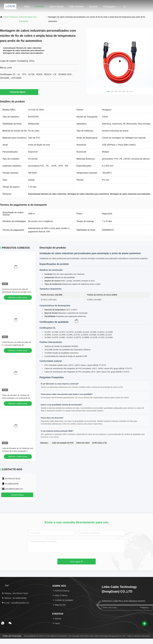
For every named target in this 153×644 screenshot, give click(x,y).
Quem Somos (57, 7)
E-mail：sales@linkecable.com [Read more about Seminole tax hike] (15, 603)
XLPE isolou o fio (99, 443)
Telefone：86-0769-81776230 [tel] (15, 593)
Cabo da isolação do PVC (63, 443)
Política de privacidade (12, 636)
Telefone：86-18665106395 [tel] (14, 598)
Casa (27, 7)
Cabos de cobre (83, 443)
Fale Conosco (76, 7)
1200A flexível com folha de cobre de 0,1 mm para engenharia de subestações (17, 345)
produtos (13, 17)
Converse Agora (19, 92)
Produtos (40, 7)
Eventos (93, 7)
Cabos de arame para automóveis (28, 19)
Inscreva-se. (145, 607)
